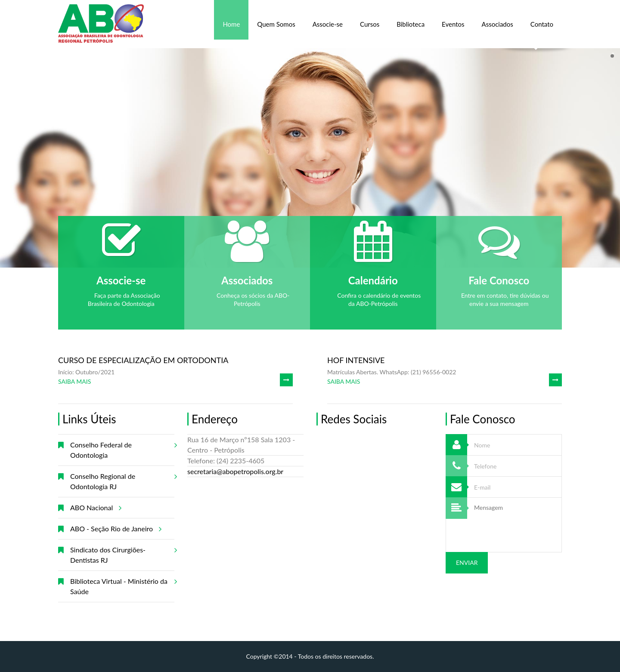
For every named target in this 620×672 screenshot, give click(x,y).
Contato (542, 24)
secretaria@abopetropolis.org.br (235, 471)
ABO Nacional (95, 508)
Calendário (373, 280)
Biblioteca (411, 24)
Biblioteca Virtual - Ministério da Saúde (122, 583)
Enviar (467, 563)
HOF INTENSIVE (356, 360)
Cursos (370, 24)
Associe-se (328, 24)
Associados (497, 24)
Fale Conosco (499, 280)
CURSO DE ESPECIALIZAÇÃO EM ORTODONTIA (143, 360)
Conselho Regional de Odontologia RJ (122, 478)
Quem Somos (276, 24)
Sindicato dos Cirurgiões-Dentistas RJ (122, 552)
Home (231, 24)
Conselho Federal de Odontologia (122, 447)
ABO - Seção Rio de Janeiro (115, 529)
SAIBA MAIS (74, 381)
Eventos (453, 24)
